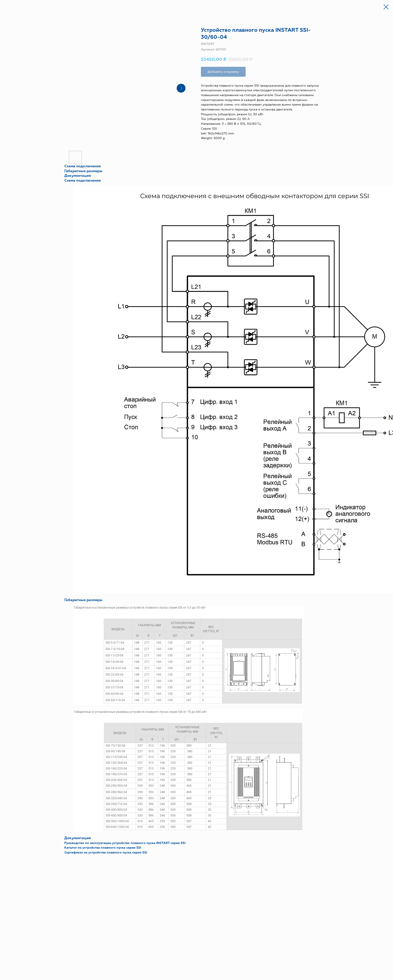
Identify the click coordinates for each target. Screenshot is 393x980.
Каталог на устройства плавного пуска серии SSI (103, 848)
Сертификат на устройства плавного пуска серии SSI (106, 852)
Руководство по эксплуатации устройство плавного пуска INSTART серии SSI (125, 843)
